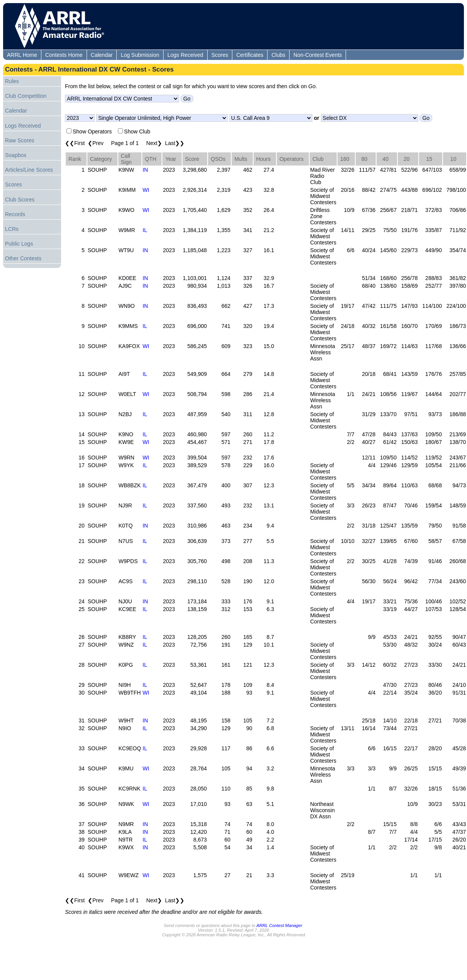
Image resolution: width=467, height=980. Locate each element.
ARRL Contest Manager (279, 925)
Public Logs (19, 244)
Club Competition (26, 96)
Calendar (102, 55)
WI (146, 190)
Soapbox (16, 155)
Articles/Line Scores (29, 170)
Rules (12, 81)
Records (15, 214)
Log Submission (140, 55)
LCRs (12, 229)
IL (145, 230)
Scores (220, 55)
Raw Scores (20, 140)
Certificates (250, 55)
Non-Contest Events (318, 55)
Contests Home (64, 55)
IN (145, 170)
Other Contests (23, 258)
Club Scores (20, 200)
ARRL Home (22, 55)
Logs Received (185, 55)
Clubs (278, 55)
